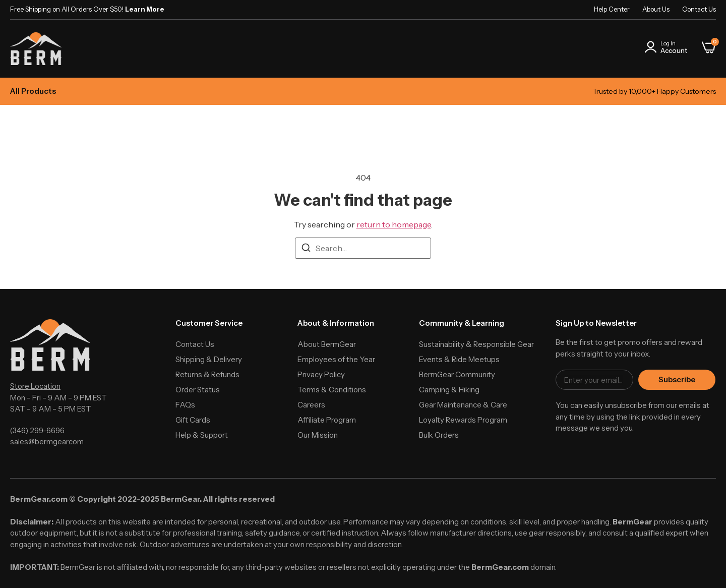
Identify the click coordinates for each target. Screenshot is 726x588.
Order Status (198, 390)
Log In (668, 43)
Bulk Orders (439, 435)
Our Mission (318, 435)
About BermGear (327, 344)
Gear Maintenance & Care (463, 405)
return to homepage (394, 224)
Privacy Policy (321, 374)
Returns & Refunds (207, 374)
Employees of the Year (336, 359)
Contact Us (699, 9)
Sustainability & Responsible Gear (476, 344)
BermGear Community (457, 374)
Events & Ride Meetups (459, 359)
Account (674, 50)
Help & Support (202, 435)
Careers (311, 405)
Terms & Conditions (332, 390)
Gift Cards (193, 420)
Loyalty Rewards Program (463, 420)
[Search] (306, 249)
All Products (33, 91)
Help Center (612, 9)
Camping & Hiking (449, 390)
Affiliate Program (327, 420)
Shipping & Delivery (209, 359)
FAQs (185, 405)
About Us (656, 9)
